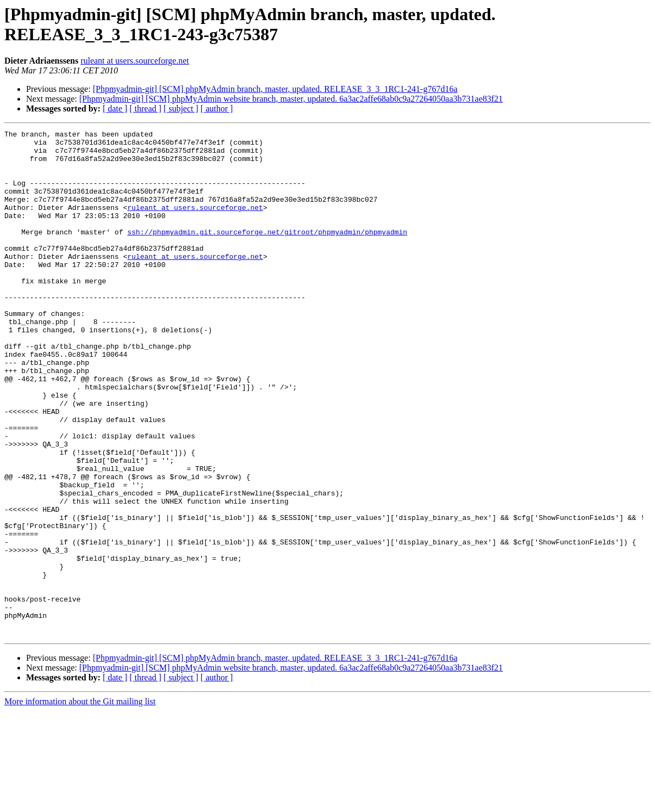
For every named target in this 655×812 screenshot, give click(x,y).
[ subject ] (181, 109)
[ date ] (115, 109)
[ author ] (217, 109)
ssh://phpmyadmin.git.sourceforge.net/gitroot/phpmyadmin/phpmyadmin (267, 253)
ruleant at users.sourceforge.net (135, 61)
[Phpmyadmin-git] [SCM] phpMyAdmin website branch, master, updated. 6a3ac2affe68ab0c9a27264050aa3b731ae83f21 (291, 99)
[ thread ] (145, 109)
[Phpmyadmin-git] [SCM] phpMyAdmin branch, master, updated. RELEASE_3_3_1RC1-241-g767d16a (275, 89)
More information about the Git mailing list (80, 802)
